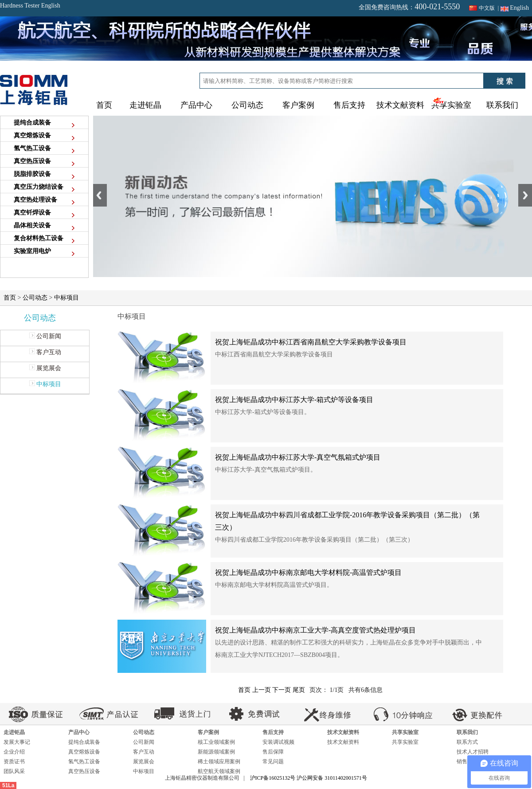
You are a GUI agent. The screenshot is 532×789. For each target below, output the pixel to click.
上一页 (262, 690)
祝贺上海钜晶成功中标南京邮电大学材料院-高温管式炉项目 (308, 572)
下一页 (282, 690)
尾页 (299, 690)
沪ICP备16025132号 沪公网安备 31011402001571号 (309, 778)
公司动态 (35, 298)
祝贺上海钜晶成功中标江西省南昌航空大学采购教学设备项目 (311, 342)
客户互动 (45, 352)
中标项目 (66, 298)
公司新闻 (45, 336)
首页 (104, 105)
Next (525, 195)
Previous (100, 195)
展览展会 (45, 368)
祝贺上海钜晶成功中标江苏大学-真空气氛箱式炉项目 (298, 457)
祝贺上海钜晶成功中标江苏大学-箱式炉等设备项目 (294, 400)
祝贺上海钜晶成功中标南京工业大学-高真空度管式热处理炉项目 (315, 630)
